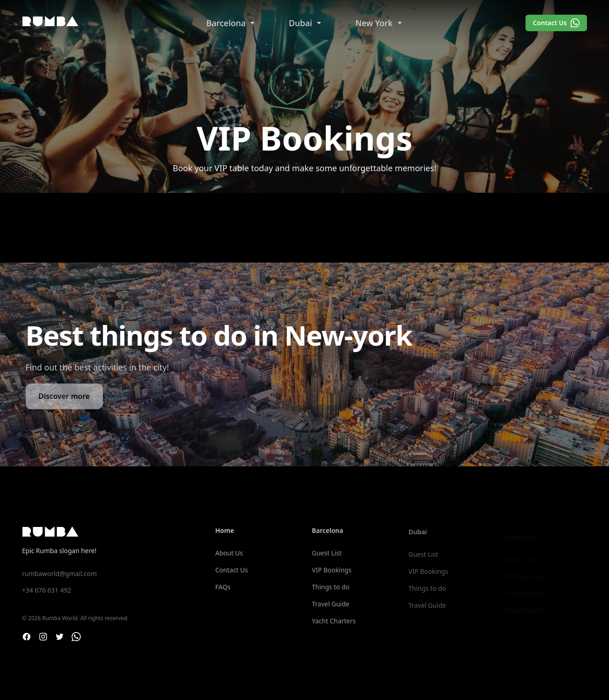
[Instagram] (43, 637)
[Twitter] (60, 637)
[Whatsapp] (76, 637)
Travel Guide (331, 606)
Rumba (51, 23)
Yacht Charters (334, 623)
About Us (229, 553)
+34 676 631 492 (47, 590)
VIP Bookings (332, 572)
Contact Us (556, 23)
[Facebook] (27, 637)
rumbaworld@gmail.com (59, 574)
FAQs (223, 587)
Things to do (331, 589)
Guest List (327, 555)
